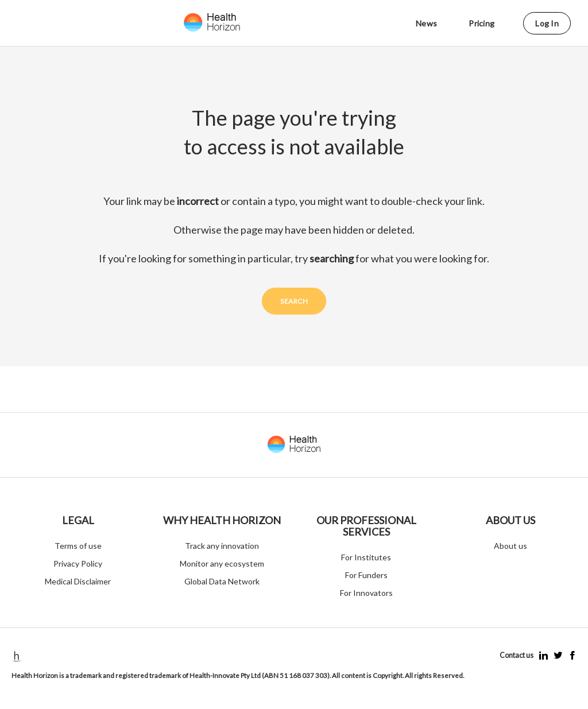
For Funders (366, 575)
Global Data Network (222, 581)
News (426, 23)
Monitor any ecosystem (222, 563)
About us (510, 546)
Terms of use (78, 546)
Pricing (481, 23)
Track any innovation (222, 546)
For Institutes (366, 557)
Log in (547, 23)
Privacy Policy (78, 563)
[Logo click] (224, 22)
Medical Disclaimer (78, 581)
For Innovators (366, 593)
